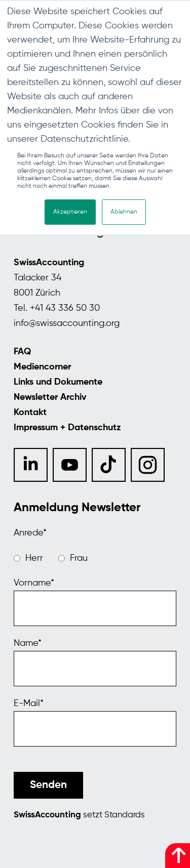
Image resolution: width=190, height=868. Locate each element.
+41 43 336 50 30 (65, 308)
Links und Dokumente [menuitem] (58, 382)
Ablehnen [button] (124, 212)
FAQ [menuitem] (22, 352)
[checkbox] (95, 558)
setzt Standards (79, 815)
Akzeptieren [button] (70, 212)
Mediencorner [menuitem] (42, 367)
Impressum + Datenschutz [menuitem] (67, 428)
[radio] (28, 558)
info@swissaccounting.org (67, 323)
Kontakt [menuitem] (30, 412)
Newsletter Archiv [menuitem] (50, 397)
